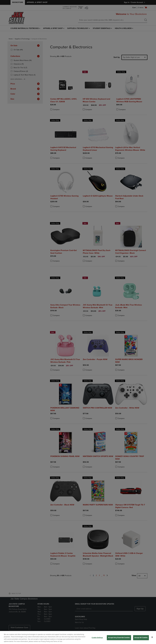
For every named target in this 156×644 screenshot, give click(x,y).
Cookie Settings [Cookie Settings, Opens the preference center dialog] (97, 638)
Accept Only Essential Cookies (119, 638)
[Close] (152, 637)
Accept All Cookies (141, 638)
